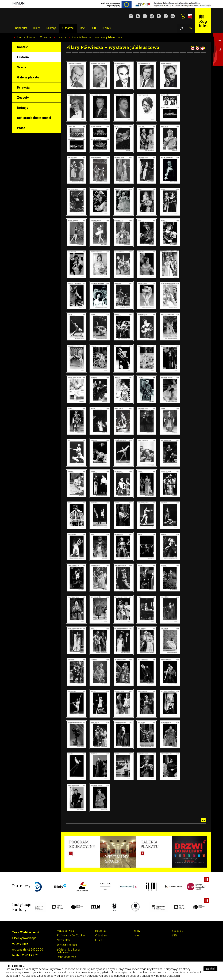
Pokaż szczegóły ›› (193, 976)
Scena (22, 67)
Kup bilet (203, 23)
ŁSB (93, 28)
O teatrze (68, 28)
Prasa (21, 128)
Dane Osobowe (66, 957)
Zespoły (23, 98)
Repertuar (21, 28)
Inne (82, 28)
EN (190, 28)
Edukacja (51, 28)
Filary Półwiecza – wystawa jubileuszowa (97, 37)
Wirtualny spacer (67, 945)
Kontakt (23, 47)
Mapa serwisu (65, 931)
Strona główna (26, 37)
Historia (61, 37)
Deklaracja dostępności (34, 118)
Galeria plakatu (28, 77)
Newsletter (64, 940)
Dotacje (23, 108)
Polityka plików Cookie (71, 936)
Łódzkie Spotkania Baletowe (68, 951)
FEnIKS (106, 28)
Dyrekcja (23, 87)
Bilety (36, 28)
